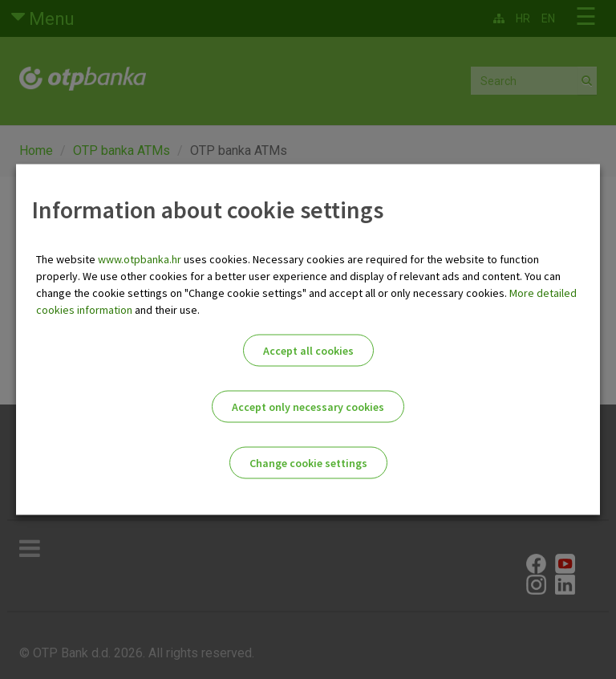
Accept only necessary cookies (308, 407)
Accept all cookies (308, 351)
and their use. (166, 310)
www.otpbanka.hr (140, 259)
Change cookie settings (308, 463)
